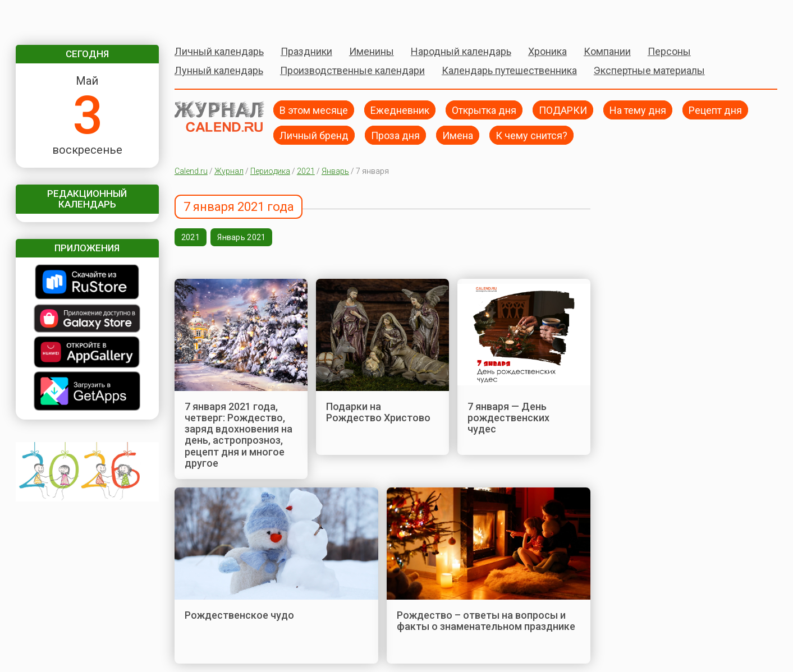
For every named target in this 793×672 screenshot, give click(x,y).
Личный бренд (314, 135)
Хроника (547, 51)
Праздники (306, 51)
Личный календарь (219, 51)
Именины (372, 51)
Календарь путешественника (509, 70)
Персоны (669, 51)
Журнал (229, 171)
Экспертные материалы (649, 70)
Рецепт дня (715, 110)
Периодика (270, 171)
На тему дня (638, 110)
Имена (458, 135)
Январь (335, 171)
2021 (306, 171)
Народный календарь (461, 51)
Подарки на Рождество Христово (378, 412)
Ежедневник (400, 110)
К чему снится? (531, 135)
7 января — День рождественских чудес (508, 418)
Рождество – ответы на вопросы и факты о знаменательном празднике (486, 621)
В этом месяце (314, 110)
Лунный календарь (219, 70)
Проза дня (395, 135)
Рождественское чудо (239, 615)
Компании (607, 51)
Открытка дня (484, 110)
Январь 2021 (241, 237)
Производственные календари (352, 70)
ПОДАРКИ (563, 110)
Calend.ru (191, 171)
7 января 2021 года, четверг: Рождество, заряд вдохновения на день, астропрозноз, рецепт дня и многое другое (239, 435)
